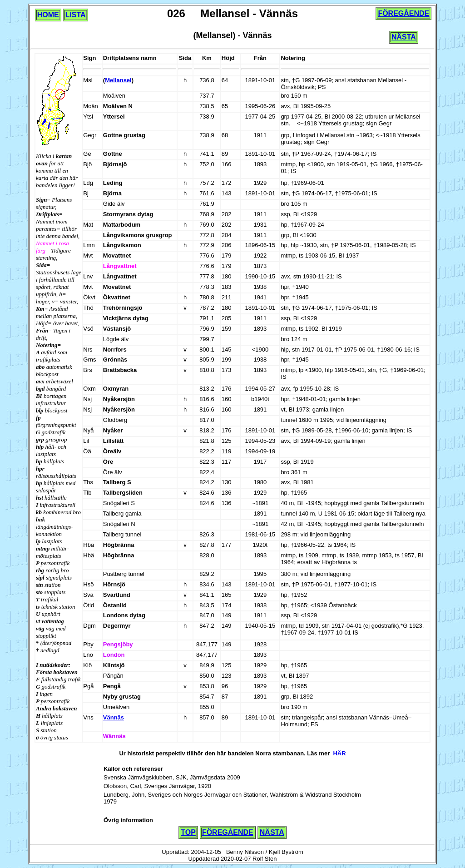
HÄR (339, 753)
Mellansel (118, 80)
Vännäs (114, 717)
